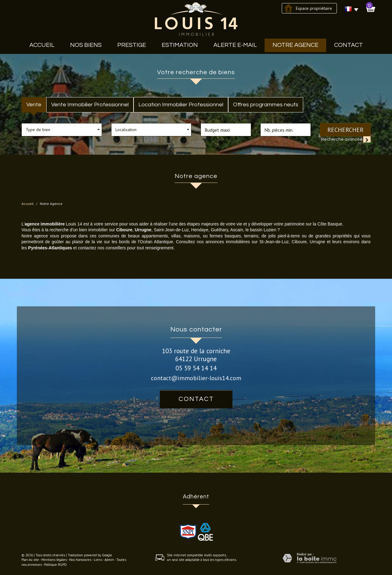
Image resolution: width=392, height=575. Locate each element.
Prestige (132, 45)
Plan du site (30, 560)
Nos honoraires (80, 560)
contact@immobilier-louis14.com (196, 378)
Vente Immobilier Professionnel (90, 105)
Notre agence (296, 45)
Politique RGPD (55, 565)
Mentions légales (54, 560)
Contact (349, 45)
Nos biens (86, 45)
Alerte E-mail (235, 45)
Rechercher (345, 130)
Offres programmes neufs (266, 105)
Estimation (180, 45)
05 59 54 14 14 (196, 368)
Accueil (42, 45)
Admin (109, 560)
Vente (34, 105)
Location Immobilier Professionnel (181, 105)
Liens (98, 560)
